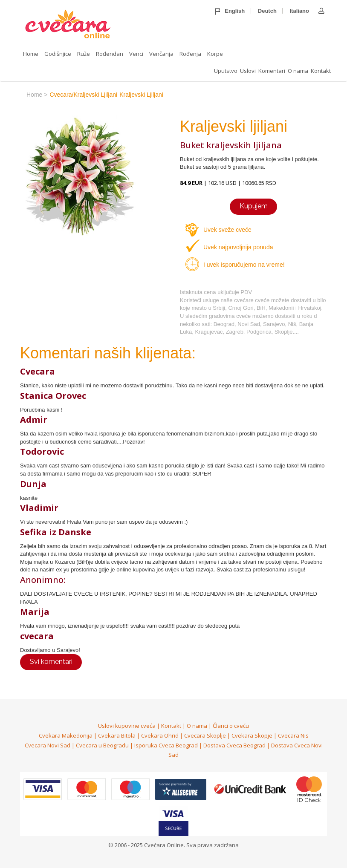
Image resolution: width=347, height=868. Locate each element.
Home (31, 54)
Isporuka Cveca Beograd (166, 745)
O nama (298, 71)
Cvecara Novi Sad (48, 745)
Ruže (84, 54)
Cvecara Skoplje (205, 735)
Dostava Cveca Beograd (234, 745)
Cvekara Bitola (117, 735)
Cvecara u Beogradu (102, 745)
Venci (136, 54)
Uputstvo (226, 71)
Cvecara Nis (293, 735)
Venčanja (161, 54)
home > (37, 95)
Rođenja (190, 54)
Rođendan (110, 54)
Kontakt (321, 71)
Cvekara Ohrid (160, 735)
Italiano (299, 11)
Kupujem (254, 206)
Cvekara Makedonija (66, 735)
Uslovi (248, 71)
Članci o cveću (231, 726)
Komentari (272, 71)
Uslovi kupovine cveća (127, 726)
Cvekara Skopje (252, 735)
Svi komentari (51, 662)
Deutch (267, 11)
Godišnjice (58, 54)
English (230, 12)
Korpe (215, 54)
